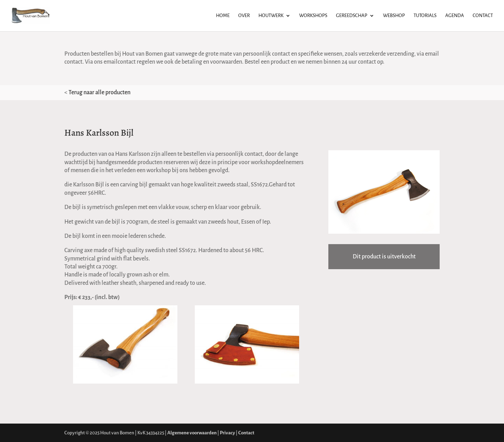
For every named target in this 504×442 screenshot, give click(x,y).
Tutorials (425, 16)
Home (223, 16)
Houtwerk (271, 16)
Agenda (455, 16)
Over (244, 16)
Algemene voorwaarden (192, 433)
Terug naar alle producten (99, 93)
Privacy (227, 433)
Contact (483, 16)
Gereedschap (352, 16)
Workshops (313, 16)
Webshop (394, 16)
